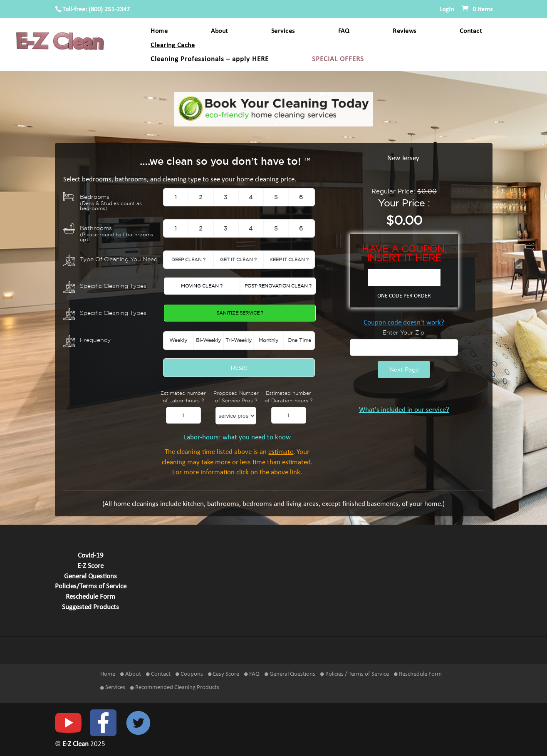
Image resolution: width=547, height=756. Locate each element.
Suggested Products (90, 607)
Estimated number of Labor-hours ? (183, 397)
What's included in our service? (404, 410)
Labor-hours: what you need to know (237, 438)
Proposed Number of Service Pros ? (236, 397)
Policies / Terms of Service (355, 674)
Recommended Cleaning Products (175, 688)
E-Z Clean (76, 744)
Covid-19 (91, 556)
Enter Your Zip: (404, 332)
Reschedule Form (90, 597)
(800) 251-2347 (109, 10)
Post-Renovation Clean (278, 286)
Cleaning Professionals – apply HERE (210, 60)
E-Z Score (90, 566)
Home (159, 31)
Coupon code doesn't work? (404, 323)
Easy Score (224, 674)
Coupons (189, 674)
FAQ (344, 31)
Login (447, 10)
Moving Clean (202, 286)
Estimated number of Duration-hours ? (288, 397)
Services (283, 31)
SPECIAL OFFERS (338, 60)
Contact (471, 31)
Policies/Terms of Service (91, 587)
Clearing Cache (173, 46)
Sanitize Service (240, 313)
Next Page (404, 369)
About (219, 31)
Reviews (405, 31)
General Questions (90, 577)
